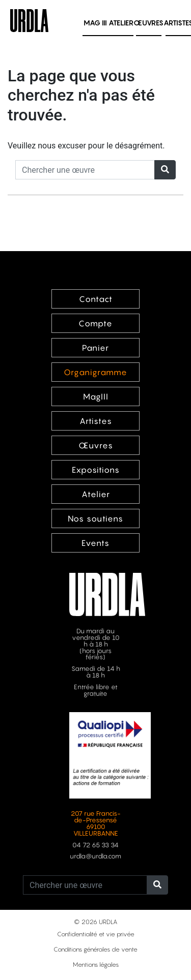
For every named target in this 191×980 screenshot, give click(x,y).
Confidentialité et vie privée (96, 934)
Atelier (121, 23)
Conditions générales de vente (95, 949)
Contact (96, 299)
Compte (95, 323)
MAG (95, 23)
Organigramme (95, 372)
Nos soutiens (95, 518)
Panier (95, 348)
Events (95, 543)
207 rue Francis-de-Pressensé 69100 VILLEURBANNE (96, 823)
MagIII (96, 396)
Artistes (96, 421)
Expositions (96, 470)
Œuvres (148, 23)
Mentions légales (96, 964)
